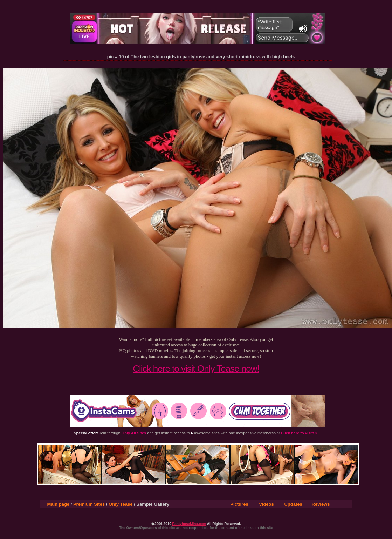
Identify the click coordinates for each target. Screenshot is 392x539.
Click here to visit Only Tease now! (196, 369)
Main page (59, 504)
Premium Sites (89, 504)
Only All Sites (134, 433)
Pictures (239, 504)
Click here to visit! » (299, 433)
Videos (266, 504)
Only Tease (121, 504)
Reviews (321, 504)
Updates (293, 504)
